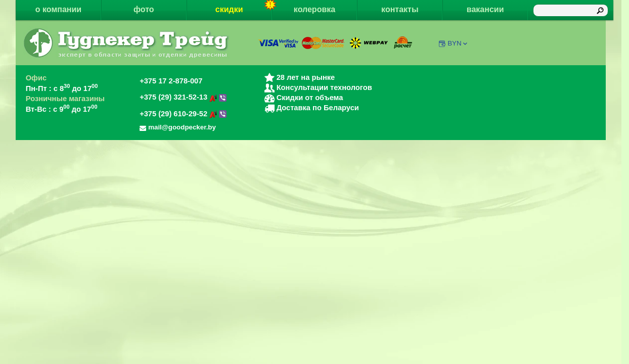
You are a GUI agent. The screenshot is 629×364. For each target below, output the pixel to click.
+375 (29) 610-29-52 (183, 114)
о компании (58, 9)
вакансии (485, 9)
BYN (458, 43)
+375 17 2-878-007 (171, 81)
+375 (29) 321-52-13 (183, 97)
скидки (244, 7)
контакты (400, 9)
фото (144, 9)
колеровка (314, 9)
